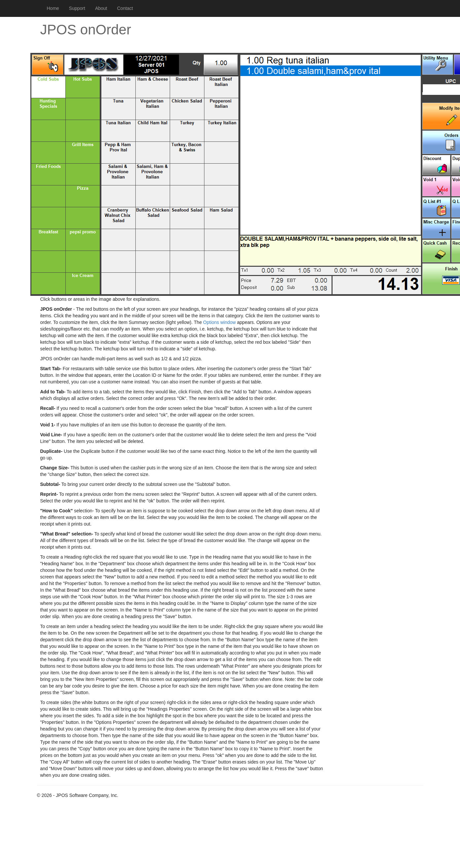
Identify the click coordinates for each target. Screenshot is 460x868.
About (101, 8)
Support (77, 8)
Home (53, 8)
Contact (125, 8)
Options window (219, 322)
